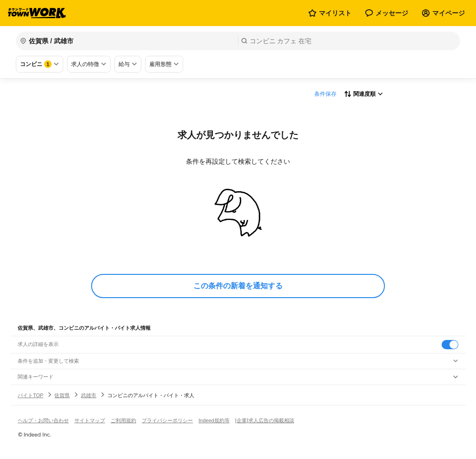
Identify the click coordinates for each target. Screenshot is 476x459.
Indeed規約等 (214, 420)
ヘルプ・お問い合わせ (43, 420)
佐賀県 (62, 395)
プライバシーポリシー (167, 420)
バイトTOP (30, 395)
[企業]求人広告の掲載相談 (265, 420)
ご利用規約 (123, 420)
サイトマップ (90, 420)
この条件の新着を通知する (238, 286)
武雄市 (89, 395)
